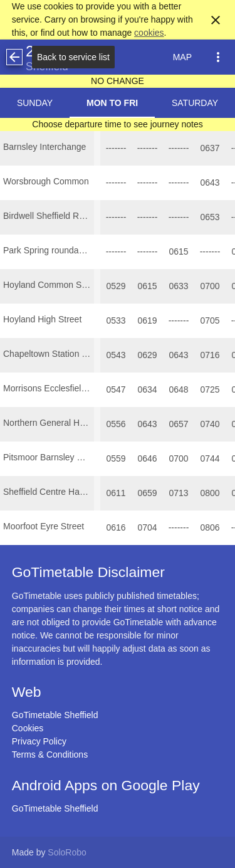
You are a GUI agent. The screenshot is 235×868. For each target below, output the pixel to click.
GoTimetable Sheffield (55, 715)
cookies (149, 33)
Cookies (28, 728)
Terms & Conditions (50, 754)
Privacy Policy (39, 741)
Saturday (195, 103)
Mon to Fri (112, 103)
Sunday (35, 103)
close (216, 20)
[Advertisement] (118, 833)
